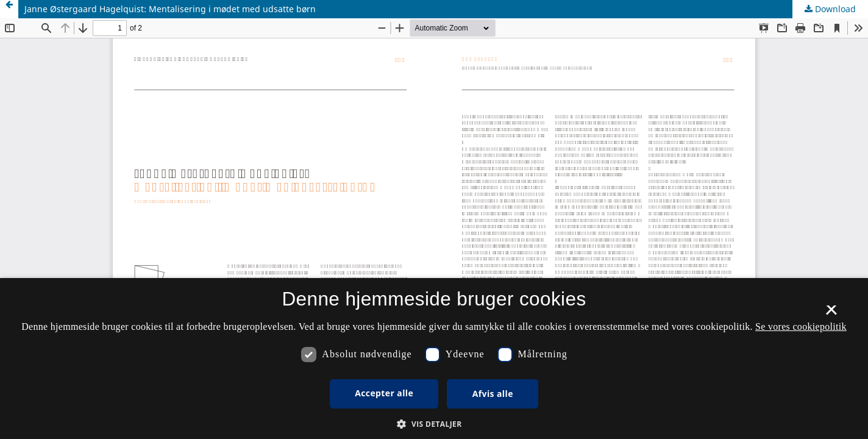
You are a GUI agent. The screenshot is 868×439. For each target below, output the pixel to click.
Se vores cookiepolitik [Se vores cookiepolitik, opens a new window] (801, 327)
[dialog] (434, 359)
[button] (434, 424)
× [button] (831, 314)
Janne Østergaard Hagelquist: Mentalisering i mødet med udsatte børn (170, 9)
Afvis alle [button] (493, 394)
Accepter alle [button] (384, 393)
